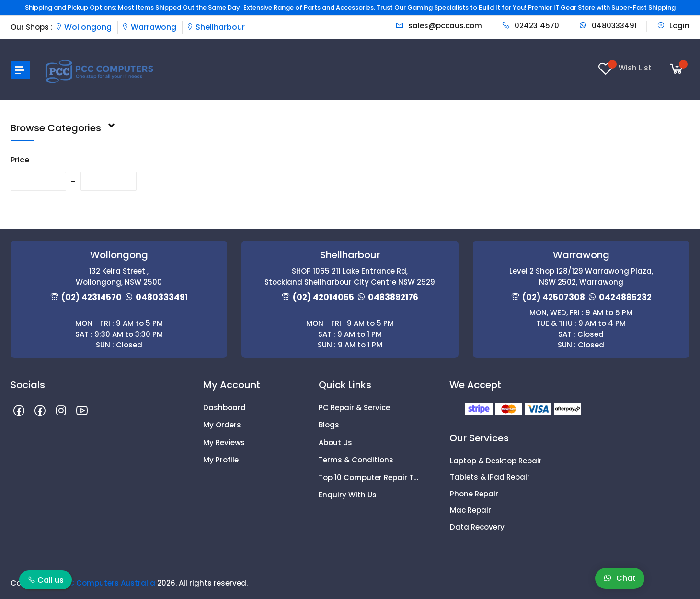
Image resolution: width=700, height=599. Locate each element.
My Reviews (224, 443)
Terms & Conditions (356, 460)
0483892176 (393, 297)
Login (673, 26)
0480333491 (608, 26)
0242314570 (530, 26)
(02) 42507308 (554, 297)
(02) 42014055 (323, 297)
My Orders (222, 425)
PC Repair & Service (354, 408)
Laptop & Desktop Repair (496, 461)
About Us (335, 443)
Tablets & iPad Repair (490, 477)
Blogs (329, 425)
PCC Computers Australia (107, 583)
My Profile (221, 460)
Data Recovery (477, 527)
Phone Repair (474, 494)
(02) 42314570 (92, 297)
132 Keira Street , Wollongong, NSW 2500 (119, 276)
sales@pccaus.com (439, 26)
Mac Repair (470, 510)
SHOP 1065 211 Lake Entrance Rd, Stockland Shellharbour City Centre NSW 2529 (350, 276)
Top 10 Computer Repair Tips (369, 478)
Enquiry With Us (348, 495)
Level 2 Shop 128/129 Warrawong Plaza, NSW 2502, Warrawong (581, 276)
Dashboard (224, 408)
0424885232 (625, 297)
